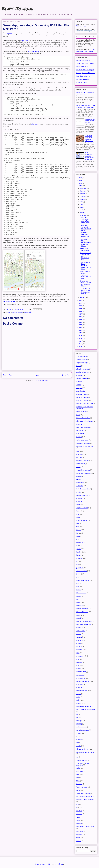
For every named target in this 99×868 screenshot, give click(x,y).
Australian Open (81, 391)
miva (78, 599)
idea (78, 565)
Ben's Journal (18, 9)
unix (78, 804)
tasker (78, 768)
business (79, 437)
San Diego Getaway (83, 730)
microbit (79, 596)
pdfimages (34, 124)
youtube (79, 841)
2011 (80, 330)
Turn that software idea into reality (86, 50)
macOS (79, 590)
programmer (80, 675)
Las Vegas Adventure (83, 580)
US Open (79, 811)
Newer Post (8, 375)
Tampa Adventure (82, 760)
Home (37, 375)
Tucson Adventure (82, 787)
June (82, 204)
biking (78, 415)
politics (79, 669)
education (79, 498)
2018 (80, 311)
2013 (80, 325)
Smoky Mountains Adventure (85, 752)
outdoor (79, 634)
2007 (80, 341)
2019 (80, 309)
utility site (79, 814)
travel (78, 781)
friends (79, 530)
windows (79, 834)
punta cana (80, 684)
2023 (80, 186)
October (83, 194)
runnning (79, 724)
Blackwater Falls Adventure (85, 421)
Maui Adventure (81, 593)
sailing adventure (82, 727)
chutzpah (79, 454)
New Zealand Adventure (84, 624)
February (83, 215)
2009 (80, 336)
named (79, 618)
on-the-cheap (81, 631)
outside (79, 643)
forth (78, 527)
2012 (80, 327)
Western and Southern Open (85, 827)
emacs (78, 505)
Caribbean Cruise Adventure (85, 446)
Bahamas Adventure (83, 397)
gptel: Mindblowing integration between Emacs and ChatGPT (90, 156)
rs (77, 714)
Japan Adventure (82, 571)
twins (78, 790)
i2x (77, 561)
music (78, 615)
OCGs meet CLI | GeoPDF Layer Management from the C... (85, 291)
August (83, 199)
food (78, 524)
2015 (80, 319)
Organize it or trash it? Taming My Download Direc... (86, 283)
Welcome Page (81, 26)
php (78, 659)
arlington (79, 388)
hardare (79, 555)
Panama (79, 647)
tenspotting (80, 771)
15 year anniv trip (82, 363)
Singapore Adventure (83, 749)
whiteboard (80, 831)
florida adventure (82, 520)
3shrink (79, 366)
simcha (79, 746)
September (84, 196)
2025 (80, 180)
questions (79, 688)
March (82, 213)
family (78, 511)
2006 (80, 344)
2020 (80, 306)
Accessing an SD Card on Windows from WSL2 (90, 121)
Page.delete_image (33, 51)
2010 (80, 333)
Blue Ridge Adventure (83, 427)
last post (10, 33)
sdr (77, 736)
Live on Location (81, 82)
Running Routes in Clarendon (86, 73)
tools (78, 774)
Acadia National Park (83, 372)
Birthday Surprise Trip (83, 418)
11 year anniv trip (82, 360)
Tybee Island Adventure (84, 793)
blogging (79, 424)
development (80, 483)
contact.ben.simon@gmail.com (86, 31)
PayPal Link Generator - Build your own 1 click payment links (86, 107)
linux (78, 587)
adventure (79, 375)
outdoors (20, 312)
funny (78, 536)
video (78, 820)
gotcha (79, 549)
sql (77, 757)
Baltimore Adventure (83, 401)
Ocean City (80, 628)
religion (79, 694)
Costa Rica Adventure (83, 470)
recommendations (82, 691)
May (82, 207)
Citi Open (79, 457)
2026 (80, 178)
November (84, 191)
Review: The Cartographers (85, 249)
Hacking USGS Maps (83, 60)
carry (10, 312)
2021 (80, 303)
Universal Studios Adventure (85, 800)
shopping (79, 740)
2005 (80, 346)
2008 (80, 338)
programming (28, 312)
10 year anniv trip (82, 356)
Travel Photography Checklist (85, 63)
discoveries (80, 486)
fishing (78, 517)
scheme (79, 733)
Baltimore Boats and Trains (85, 404)
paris (78, 653)
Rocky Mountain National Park (86, 710)
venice (78, 817)
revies (78, 697)
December (84, 188)
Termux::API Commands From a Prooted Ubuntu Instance (85, 229)
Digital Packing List (82, 67)
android (79, 385)
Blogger (61, 864)
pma (78, 665)
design (78, 479)
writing (78, 838)
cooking (79, 467)
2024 (80, 183)
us (77, 808)
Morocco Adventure (82, 612)
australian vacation (82, 394)
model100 (79, 606)
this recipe (25, 40)
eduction (79, 502)
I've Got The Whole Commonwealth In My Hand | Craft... (85, 242)
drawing (79, 492)
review (78, 700)
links (78, 584)
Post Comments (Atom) (41, 380)
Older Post (66, 375)
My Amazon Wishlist (83, 79)
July (82, 202)
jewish (78, 574)
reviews (79, 703)
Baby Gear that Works (83, 76)
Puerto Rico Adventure (83, 681)
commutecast (81, 464)
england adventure (82, 508)
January (83, 297)
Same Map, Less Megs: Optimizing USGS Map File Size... (85, 266)
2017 (80, 314)
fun (77, 533)
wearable (79, 823)
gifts (78, 546)
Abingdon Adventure (83, 369)
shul (78, 743)
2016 (80, 317)
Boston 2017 (80, 431)
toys (78, 778)
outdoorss (79, 640)
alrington (79, 382)
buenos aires (80, 434)
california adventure (82, 440)
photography (80, 656)
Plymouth (79, 662)
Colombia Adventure (83, 461)
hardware (79, 558)
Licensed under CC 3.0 (43, 864)
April (82, 210)
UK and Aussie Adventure (84, 797)
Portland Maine (81, 672)
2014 (80, 322)
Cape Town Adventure (83, 443)
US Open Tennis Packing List (85, 70)
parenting (79, 650)
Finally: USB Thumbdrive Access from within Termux (89, 138)
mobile (78, 602)
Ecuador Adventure (82, 495)
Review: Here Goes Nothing (85, 236)
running (79, 721)
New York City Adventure (84, 621)
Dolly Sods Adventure (83, 489)
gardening (79, 542)
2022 (80, 300)
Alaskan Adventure (82, 378)
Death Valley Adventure (84, 473)
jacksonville (80, 568)
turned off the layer (10, 301)
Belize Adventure (82, 412)
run (77, 718)
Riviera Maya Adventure (84, 706)
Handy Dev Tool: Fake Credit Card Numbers (85, 93)
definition (79, 476)
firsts (78, 514)
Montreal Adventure (82, 609)
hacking (14, 312)
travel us (79, 784)
